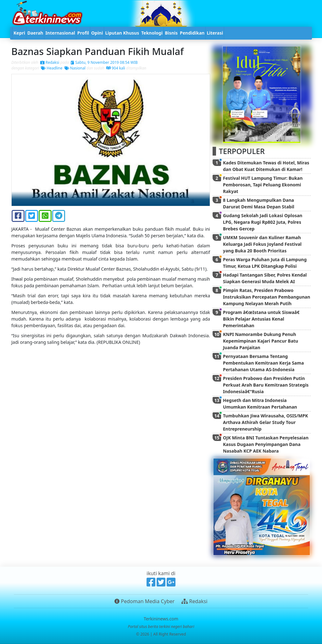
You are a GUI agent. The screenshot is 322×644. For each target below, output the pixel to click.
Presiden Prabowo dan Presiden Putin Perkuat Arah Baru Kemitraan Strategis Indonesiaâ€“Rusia (266, 385)
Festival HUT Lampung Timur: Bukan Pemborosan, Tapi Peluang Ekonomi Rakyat (263, 185)
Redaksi (50, 62)
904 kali (116, 68)
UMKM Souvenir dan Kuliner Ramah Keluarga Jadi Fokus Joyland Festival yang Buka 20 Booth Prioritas (262, 244)
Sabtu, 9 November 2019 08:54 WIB (104, 62)
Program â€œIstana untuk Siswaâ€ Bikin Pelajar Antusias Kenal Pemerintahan (262, 319)
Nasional (75, 68)
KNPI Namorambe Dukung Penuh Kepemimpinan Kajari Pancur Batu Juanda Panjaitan (261, 341)
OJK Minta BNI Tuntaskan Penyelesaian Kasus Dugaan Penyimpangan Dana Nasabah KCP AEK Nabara (266, 444)
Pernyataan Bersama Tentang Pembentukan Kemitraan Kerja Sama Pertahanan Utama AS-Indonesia (263, 363)
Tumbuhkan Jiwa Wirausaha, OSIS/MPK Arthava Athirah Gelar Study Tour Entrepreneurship (265, 422)
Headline (52, 68)
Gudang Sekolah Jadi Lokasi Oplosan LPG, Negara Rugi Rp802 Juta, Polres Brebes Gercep (263, 222)
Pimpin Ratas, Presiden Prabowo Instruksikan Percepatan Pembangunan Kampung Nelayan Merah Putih (266, 297)
